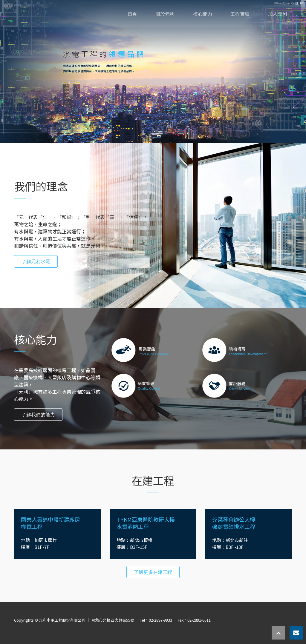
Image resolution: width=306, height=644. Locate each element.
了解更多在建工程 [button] (153, 572)
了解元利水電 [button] (36, 261)
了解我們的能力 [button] (38, 415)
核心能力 (203, 14)
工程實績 (240, 14)
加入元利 (278, 14)
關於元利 (165, 14)
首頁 (132, 14)
